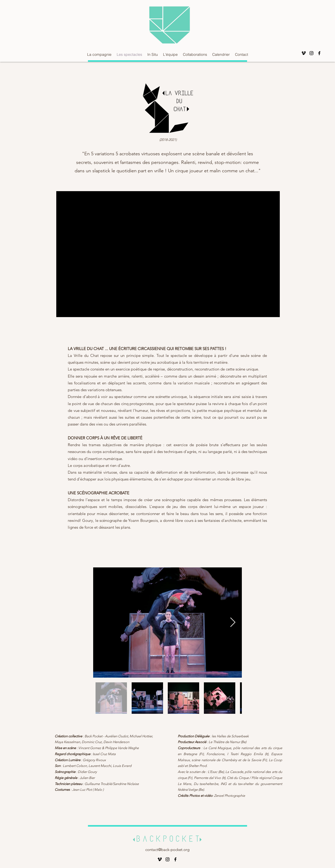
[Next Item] (233, 623)
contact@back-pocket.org (167, 850)
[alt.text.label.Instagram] (311, 53)
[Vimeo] (304, 53)
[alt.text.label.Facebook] (319, 53)
